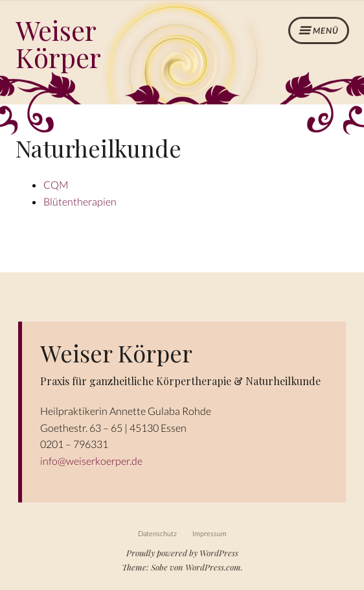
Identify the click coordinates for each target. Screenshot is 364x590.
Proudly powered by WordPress (182, 553)
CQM (56, 184)
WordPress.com (213, 567)
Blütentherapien (80, 201)
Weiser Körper (58, 43)
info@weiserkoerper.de (91, 461)
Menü (326, 30)
